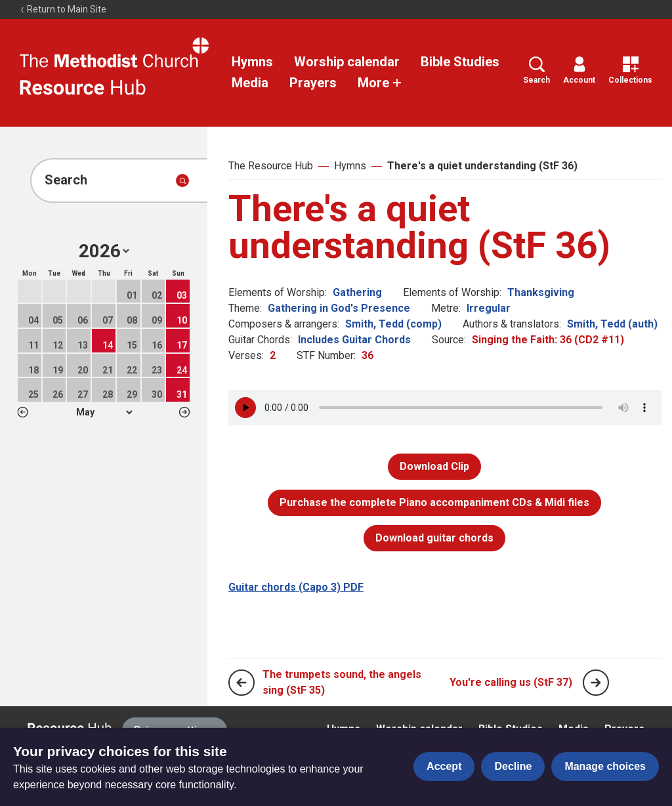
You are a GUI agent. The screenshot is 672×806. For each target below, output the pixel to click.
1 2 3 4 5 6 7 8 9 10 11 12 (104, 412)
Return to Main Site (63, 9)
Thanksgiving (541, 292)
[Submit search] (182, 180)
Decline (513, 766)
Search (536, 71)
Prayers (313, 83)
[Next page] (596, 683)
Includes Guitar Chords (354, 340)
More (380, 83)
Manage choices (605, 766)
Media (250, 83)
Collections (630, 71)
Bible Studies (460, 62)
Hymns (252, 62)
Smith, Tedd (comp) (393, 324)
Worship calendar (347, 62)
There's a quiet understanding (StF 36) (482, 166)
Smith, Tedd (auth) (612, 324)
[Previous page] (241, 683)
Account (579, 71)
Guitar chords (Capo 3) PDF (296, 587)
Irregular (489, 308)
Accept (444, 766)
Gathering (357, 292)
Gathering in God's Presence (339, 308)
